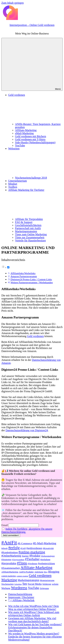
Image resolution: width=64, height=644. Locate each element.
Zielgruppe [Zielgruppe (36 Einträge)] (44, 588)
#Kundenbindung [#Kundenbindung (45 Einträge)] (10, 552)
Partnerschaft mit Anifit (28, 228)
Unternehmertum (17, 181)
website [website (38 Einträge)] (55, 584)
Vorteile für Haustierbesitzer (30, 240)
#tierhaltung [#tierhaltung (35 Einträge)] (45, 560)
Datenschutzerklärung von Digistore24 (27, 430)
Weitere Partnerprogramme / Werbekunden (32, 282)
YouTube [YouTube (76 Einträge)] (33, 588)
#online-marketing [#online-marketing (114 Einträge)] (32, 552)
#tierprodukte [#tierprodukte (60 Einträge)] (9, 563)
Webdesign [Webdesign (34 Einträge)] (47, 584)
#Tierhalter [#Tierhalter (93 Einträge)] (32, 559)
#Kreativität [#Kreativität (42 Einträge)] (48, 548)
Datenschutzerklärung (20, 594)
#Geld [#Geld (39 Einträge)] (23, 548)
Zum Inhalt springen (13, 3)
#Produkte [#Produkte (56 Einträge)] (35, 556)
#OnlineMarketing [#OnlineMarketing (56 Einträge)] (11, 556)
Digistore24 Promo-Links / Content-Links (31, 279)
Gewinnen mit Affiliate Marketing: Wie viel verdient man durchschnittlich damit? (32, 620)
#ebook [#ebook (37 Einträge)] (5, 548)
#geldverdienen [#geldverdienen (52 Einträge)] (34, 548)
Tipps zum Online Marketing (31, 234)
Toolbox (13, 187)
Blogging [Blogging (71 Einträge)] (54, 572)
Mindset (13, 184)
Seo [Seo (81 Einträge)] (25, 584)
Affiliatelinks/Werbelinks (23, 273)
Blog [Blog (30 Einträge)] (46, 572)
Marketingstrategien (26, 231)
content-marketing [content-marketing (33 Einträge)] (9, 576)
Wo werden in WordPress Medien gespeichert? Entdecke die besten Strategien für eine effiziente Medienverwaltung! (35, 637)
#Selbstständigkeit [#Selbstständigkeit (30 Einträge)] (48, 556)
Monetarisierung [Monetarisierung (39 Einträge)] (47, 580)
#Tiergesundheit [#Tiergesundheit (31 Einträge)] (18, 560)
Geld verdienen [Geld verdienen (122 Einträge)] (40, 575)
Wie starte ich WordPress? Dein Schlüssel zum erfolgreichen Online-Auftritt (34, 614)
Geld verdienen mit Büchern (31, 136)
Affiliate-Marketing (26, 130)
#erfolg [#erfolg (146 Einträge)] (14, 548)
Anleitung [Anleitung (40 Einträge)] (39, 572)
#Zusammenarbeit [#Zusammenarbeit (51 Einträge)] (11, 568)
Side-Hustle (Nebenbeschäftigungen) (35, 142)
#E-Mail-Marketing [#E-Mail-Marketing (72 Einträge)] (44, 543)
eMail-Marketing (24, 133)
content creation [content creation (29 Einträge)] (22, 576)
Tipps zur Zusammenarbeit (30, 237)
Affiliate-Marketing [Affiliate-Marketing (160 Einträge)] (36, 567)
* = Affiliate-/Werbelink (21, 600)
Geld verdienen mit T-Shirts (30, 139)
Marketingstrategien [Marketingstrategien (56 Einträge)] (29, 580)
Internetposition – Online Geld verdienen (32, 25)
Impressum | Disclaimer (21, 597)
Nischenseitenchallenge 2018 (31, 178)
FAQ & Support (24, 222)
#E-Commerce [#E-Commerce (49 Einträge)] (25, 543)
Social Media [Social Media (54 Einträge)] (35, 584)
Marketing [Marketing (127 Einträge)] (9, 580)
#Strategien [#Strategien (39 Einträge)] (6, 560)
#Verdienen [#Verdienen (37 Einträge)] (33, 564)
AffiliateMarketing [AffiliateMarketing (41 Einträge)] (10, 572)
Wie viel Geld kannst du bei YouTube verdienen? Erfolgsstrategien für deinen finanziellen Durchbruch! (35, 627)
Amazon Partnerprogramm (24, 276)
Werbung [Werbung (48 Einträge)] (6, 588)
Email (5, 525)
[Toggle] (8, 267)
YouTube (20, 145)
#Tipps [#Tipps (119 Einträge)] (22, 563)
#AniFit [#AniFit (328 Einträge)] (9, 543)
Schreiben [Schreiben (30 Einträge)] (18, 584)
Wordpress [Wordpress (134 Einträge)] (19, 588)
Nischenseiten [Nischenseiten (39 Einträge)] (8, 584)
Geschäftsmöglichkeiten (28, 225)
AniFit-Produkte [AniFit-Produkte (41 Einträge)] (26, 572)
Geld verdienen (35, 336)
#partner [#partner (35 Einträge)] (25, 556)
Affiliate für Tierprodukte (29, 219)
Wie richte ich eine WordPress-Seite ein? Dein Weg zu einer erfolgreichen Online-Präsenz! (33, 608)
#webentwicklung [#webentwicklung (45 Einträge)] (47, 563)
